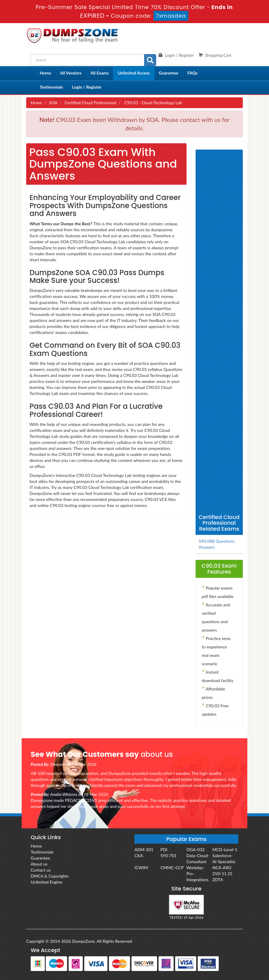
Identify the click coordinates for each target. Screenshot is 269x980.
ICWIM (141, 868)
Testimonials (51, 87)
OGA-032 (196, 850)
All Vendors (71, 73)
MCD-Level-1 (225, 850)
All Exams (100, 73)
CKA (139, 856)
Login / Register (87, 87)
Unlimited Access (134, 73)
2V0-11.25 (223, 874)
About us (39, 864)
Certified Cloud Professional (90, 103)
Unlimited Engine (46, 882)
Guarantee (169, 73)
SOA (53, 103)
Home (45, 73)
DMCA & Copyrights (50, 876)
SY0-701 (169, 856)
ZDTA (218, 880)
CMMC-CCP (172, 868)
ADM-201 (144, 850)
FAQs (193, 73)
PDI (164, 850)
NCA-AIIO (222, 868)
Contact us (41, 870)
